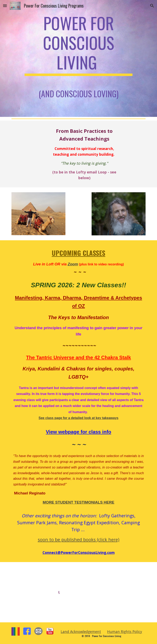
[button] (5, 6)
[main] (78, 58)
